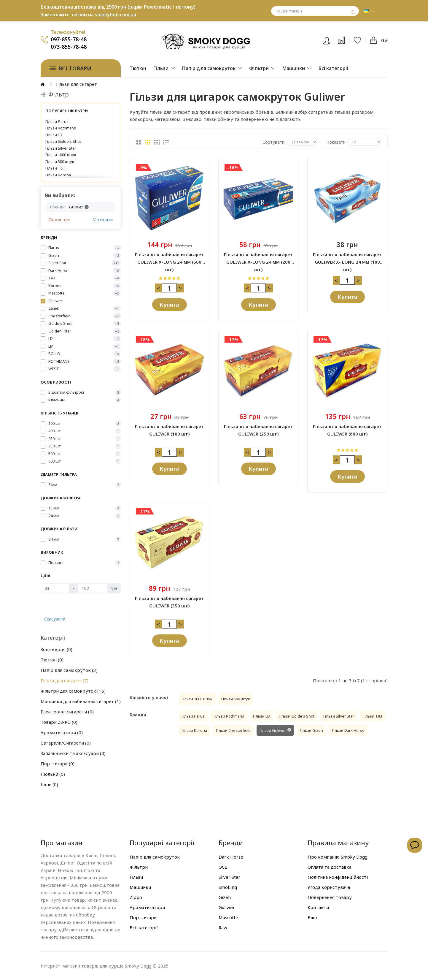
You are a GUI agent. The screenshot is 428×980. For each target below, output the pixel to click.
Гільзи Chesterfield (233, 730)
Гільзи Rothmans (61, 128)
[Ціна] (55, 588)
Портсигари (58, 764)
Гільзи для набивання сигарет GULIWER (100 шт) (169, 430)
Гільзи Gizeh (311, 730)
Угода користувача (329, 887)
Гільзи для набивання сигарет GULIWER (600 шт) (347, 430)
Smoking (228, 887)
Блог (313, 917)
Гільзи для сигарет (65, 680)
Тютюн (52, 660)
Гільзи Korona (58, 175)
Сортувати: (274, 142)
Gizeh (225, 897)
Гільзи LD (54, 135)
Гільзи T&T (55, 168)
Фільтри (139, 867)
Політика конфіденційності (338, 877)
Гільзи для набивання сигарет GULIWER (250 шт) (258, 430)
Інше (49, 784)
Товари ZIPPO (59, 722)
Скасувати (59, 220)
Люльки (53, 774)
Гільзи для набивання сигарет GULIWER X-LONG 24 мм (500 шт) (169, 259)
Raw (223, 927)
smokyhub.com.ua (116, 15)
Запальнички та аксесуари (73, 753)
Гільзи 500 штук (60, 162)
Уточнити (103, 220)
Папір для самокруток (69, 670)
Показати (336, 142)
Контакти (318, 907)
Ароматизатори (62, 732)
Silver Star (229, 877)
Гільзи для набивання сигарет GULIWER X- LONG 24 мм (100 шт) (347, 259)
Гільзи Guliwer (273, 730)
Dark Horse (231, 857)
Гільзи (136, 877)
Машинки (140, 887)
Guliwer (227, 907)
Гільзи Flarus (57, 121)
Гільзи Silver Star (61, 148)
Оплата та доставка (330, 867)
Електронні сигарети (67, 712)
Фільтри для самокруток (73, 691)
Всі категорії (144, 927)
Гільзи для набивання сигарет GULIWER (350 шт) (169, 602)
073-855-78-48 (69, 47)
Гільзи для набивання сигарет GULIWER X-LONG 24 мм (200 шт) (258, 259)
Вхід (331, 39)
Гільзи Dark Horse (348, 730)
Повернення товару (330, 897)
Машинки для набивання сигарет (81, 701)
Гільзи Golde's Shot (63, 141)
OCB (223, 867)
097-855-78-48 (69, 39)
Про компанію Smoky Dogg (338, 857)
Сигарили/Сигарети (66, 743)
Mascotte (228, 917)
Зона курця (57, 649)
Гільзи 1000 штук (61, 155)
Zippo (136, 897)
